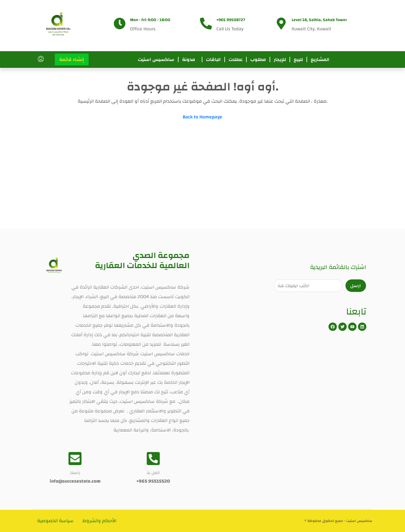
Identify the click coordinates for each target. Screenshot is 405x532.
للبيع (298, 60)
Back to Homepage (202, 117)
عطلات (236, 60)
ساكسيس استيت (156, 60)
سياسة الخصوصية (56, 521)
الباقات (213, 60)
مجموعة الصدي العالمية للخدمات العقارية (142, 260)
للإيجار (280, 60)
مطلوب (258, 60)
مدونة (189, 60)
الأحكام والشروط (100, 521)
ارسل (356, 286)
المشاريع (320, 60)
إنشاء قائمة (72, 60)
